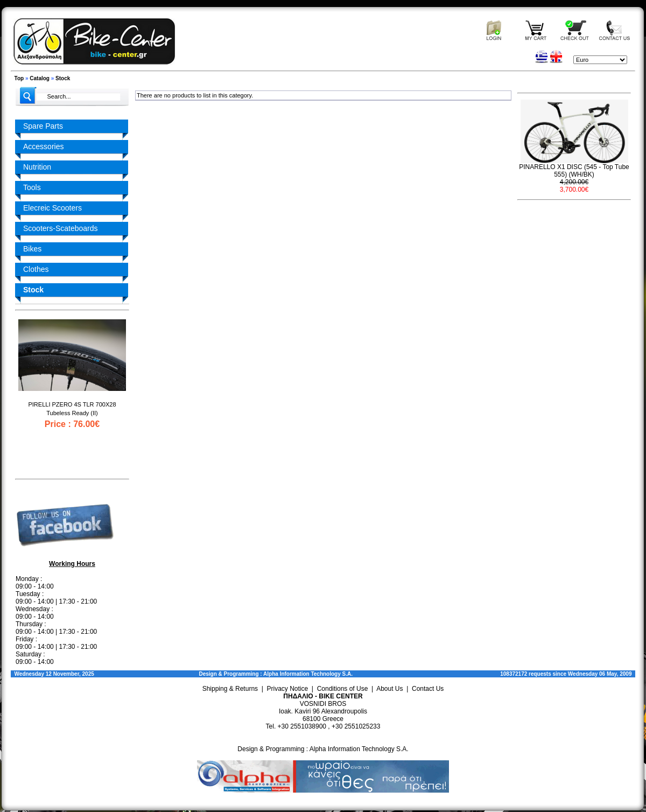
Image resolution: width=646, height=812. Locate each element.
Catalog (40, 78)
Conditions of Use (343, 689)
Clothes (36, 269)
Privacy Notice (288, 689)
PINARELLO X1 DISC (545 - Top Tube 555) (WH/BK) (574, 171)
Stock (63, 78)
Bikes (32, 249)
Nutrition (37, 167)
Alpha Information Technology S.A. (308, 674)
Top (19, 78)
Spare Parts (43, 126)
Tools (32, 187)
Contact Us (428, 689)
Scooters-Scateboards (61, 228)
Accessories (43, 146)
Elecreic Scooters (52, 208)
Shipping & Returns (230, 689)
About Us (389, 689)
